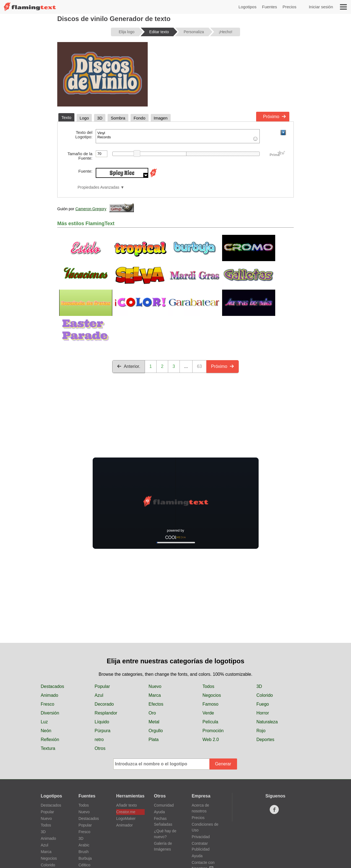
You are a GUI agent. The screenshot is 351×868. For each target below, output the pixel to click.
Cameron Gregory (91, 209)
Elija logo (127, 32)
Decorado (104, 704)
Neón (46, 731)
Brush (84, 852)
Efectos (156, 704)
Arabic (84, 845)
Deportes (265, 740)
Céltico (84, 865)
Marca (155, 695)
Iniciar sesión (321, 7)
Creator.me (126, 812)
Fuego (263, 704)
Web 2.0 (211, 740)
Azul (99, 695)
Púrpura (102, 731)
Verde (208, 713)
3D (259, 686)
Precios (289, 7)
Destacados (52, 686)
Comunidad (164, 805)
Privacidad (201, 837)
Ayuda (159, 812)
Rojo (261, 731)
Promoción (213, 731)
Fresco (47, 704)
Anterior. (129, 366)
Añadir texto (127, 805)
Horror (263, 713)
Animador (124, 825)
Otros (100, 748)
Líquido (102, 722)
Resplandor (106, 713)
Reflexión (50, 740)
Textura (48, 748)
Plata (154, 740)
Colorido (265, 695)
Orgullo (156, 731)
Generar (223, 764)
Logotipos (247, 7)
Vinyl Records (178, 136)
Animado (49, 695)
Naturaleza (267, 722)
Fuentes (269, 7)
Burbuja (85, 858)
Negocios (212, 695)
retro (99, 740)
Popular (102, 686)
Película (210, 722)
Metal (154, 722)
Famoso (210, 704)
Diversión (50, 713)
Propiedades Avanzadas (98, 187)
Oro (152, 713)
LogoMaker (126, 818)
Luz (44, 722)
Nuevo (155, 686)
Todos (208, 686)
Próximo (275, 117)
